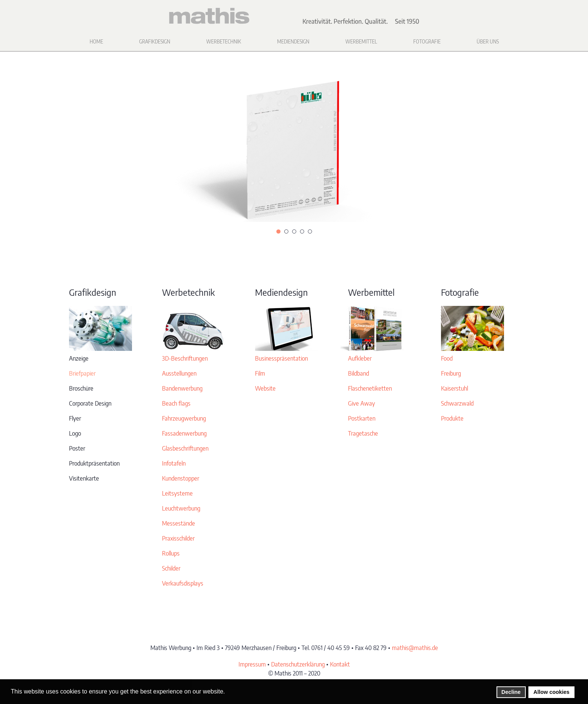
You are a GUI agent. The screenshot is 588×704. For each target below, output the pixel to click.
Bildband (358, 373)
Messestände (178, 523)
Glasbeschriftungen (185, 448)
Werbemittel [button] (361, 41)
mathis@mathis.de (415, 648)
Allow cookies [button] (552, 692)
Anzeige (79, 358)
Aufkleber (360, 358)
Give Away (361, 403)
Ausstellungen (179, 373)
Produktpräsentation (94, 463)
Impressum (252, 664)
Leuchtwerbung (181, 508)
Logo (75, 433)
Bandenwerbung (182, 388)
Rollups (171, 553)
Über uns (488, 41)
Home (96, 41)
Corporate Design (90, 403)
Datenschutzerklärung (298, 664)
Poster (77, 448)
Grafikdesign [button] (155, 41)
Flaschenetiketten (370, 388)
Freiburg (451, 373)
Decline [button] (511, 692)
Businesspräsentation (281, 358)
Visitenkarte (84, 478)
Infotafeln (174, 463)
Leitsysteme (177, 493)
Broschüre (81, 388)
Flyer (75, 418)
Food (447, 358)
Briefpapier (82, 373)
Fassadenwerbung (184, 433)
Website (265, 388)
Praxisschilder (178, 538)
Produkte (452, 418)
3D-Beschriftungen (185, 358)
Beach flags (176, 403)
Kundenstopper (181, 478)
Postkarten (362, 418)
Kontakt (340, 664)
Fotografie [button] (427, 41)
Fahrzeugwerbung (184, 418)
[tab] (278, 231)
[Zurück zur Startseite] (294, 16)
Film (260, 373)
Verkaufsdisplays (183, 583)
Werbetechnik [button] (224, 41)
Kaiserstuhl (454, 388)
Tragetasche (363, 433)
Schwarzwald (457, 403)
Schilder (171, 568)
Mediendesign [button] (293, 41)
